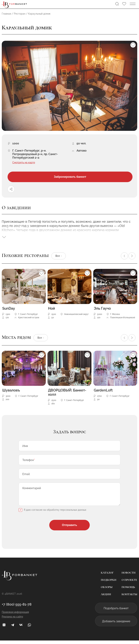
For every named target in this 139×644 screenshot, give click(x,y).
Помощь (128, 591)
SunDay (9, 308)
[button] (124, 256)
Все (58, 256)
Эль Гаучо (102, 308)
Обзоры (107, 591)
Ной (51, 308)
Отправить (69, 529)
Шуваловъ (11, 390)
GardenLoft (103, 390)
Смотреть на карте (24, 162)
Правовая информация (15, 616)
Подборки (109, 583)
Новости (129, 576)
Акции (106, 598)
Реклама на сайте (12, 620)
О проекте (129, 583)
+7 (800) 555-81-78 (17, 608)
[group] (69, 86)
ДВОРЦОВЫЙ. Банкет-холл (67, 392)
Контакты (129, 598)
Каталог (107, 576)
